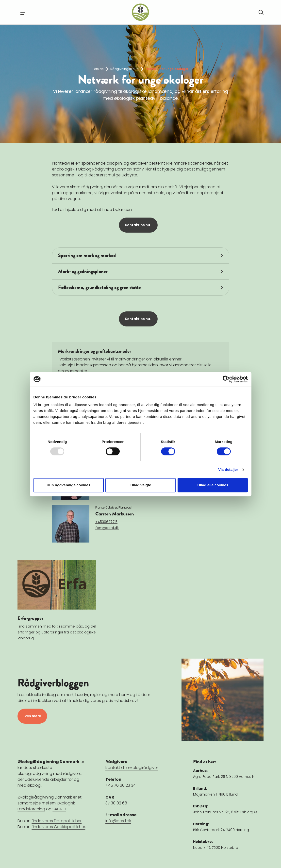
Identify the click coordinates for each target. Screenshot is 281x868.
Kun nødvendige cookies (68, 485)
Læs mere (32, 716)
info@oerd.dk (118, 821)
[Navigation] (23, 12)
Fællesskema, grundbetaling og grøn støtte (99, 287)
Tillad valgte (140, 485)
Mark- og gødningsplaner (83, 271)
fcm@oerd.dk (107, 528)
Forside (98, 69)
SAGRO (59, 809)
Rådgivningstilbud (124, 69)
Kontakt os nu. (138, 225)
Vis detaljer (228, 469)
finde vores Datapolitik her (57, 821)
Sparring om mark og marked (87, 255)
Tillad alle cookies (213, 485)
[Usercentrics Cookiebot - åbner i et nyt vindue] (226, 379)
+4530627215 (106, 522)
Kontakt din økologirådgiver (132, 768)
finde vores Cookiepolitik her (58, 827)
